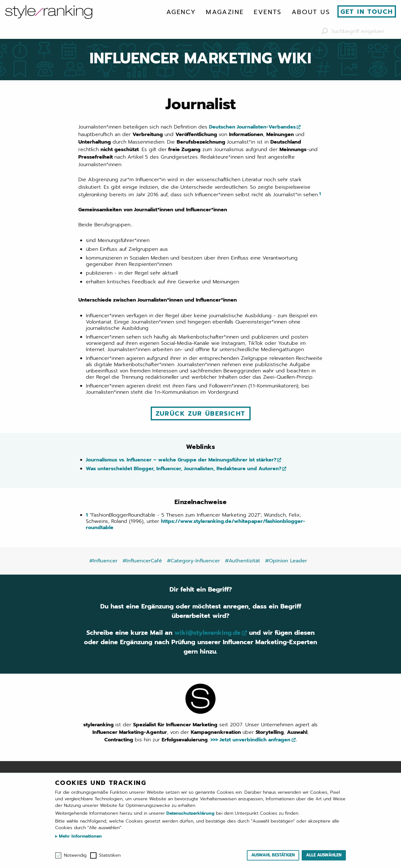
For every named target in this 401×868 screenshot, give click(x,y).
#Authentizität (242, 561)
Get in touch (367, 12)
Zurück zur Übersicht (201, 413)
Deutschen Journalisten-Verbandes (252, 127)
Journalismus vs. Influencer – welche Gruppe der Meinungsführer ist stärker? (181, 460)
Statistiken (110, 855)
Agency (181, 12)
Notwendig (75, 855)
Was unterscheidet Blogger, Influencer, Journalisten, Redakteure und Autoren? (184, 469)
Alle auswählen (324, 855)
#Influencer (103, 561)
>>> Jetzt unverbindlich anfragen (250, 740)
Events (268, 12)
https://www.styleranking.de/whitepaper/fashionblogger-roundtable (195, 524)
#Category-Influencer (193, 561)
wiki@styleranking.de (208, 633)
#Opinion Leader (286, 561)
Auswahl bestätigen (273, 855)
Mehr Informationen (80, 836)
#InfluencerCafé (142, 561)
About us (311, 12)
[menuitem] (181, 12)
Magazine (225, 12)
